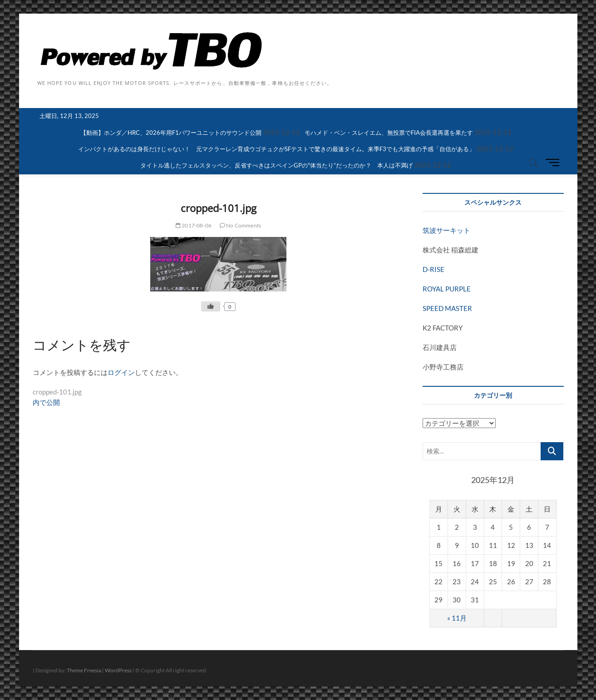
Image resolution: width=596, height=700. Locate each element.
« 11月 (457, 618)
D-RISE (433, 269)
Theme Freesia (84, 670)
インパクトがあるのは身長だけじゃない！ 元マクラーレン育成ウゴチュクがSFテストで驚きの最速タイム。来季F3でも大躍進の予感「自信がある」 (276, 149)
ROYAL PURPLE (447, 289)
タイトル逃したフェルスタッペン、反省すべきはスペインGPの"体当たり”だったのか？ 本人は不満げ (276, 165)
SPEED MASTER (447, 308)
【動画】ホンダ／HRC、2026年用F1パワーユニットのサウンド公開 (171, 133)
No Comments (241, 225)
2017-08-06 (194, 225)
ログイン (121, 372)
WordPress (118, 670)
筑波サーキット (446, 230)
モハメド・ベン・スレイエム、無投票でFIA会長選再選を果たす (389, 133)
